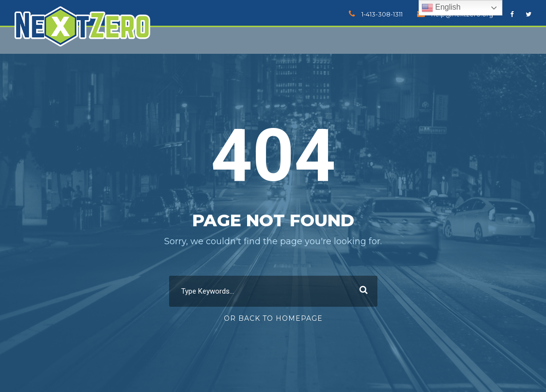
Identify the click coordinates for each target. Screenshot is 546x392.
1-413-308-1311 (382, 14)
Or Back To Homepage (273, 318)
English (441, 8)
